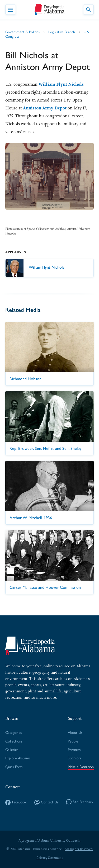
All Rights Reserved (79, 849)
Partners (74, 750)
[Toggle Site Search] (88, 9)
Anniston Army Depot (45, 108)
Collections (14, 741)
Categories (13, 733)
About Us (75, 733)
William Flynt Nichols (61, 84)
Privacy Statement (49, 858)
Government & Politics (22, 32)
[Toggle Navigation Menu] (11, 9)
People (73, 741)
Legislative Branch (62, 32)
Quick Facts (14, 767)
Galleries (12, 750)
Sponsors (75, 758)
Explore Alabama (18, 758)
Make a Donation (81, 767)
